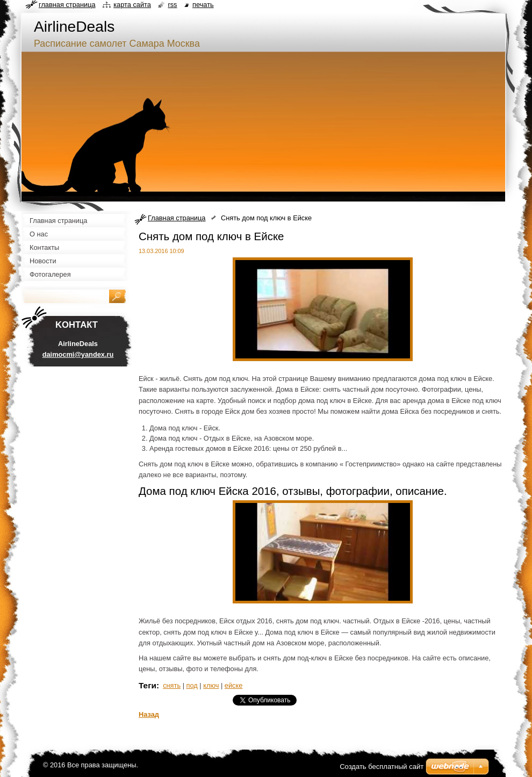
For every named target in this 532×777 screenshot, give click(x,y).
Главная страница (177, 218)
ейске (234, 685)
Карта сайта (132, 5)
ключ (211, 685)
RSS (172, 5)
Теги (148, 685)
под (192, 685)
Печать (203, 5)
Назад (149, 714)
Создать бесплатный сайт (382, 767)
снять (172, 685)
